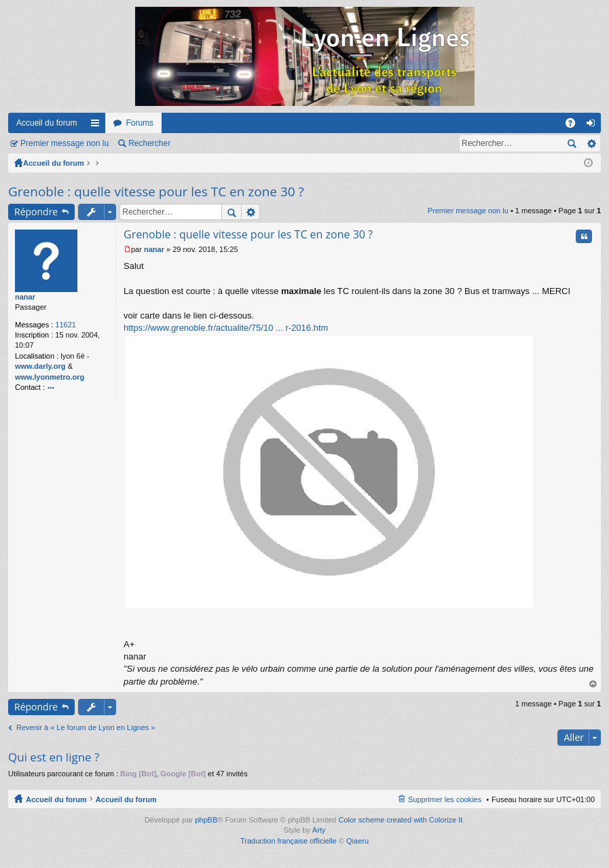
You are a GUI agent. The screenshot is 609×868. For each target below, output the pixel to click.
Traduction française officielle (289, 841)
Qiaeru (357, 841)
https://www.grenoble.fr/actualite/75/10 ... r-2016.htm (226, 328)
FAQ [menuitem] (575, 126)
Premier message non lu (64, 143)
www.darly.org (40, 366)
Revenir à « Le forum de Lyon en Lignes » (86, 727)
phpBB (206, 820)
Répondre (36, 212)
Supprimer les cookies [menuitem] (445, 799)
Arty (319, 830)
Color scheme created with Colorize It (401, 820)
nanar (25, 297)
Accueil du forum (47, 123)
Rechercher (149, 143)
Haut (593, 684)
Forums (140, 123)
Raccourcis (98, 126)
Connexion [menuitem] (594, 126)
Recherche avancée (591, 143)
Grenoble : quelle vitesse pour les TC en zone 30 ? (156, 192)
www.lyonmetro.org (50, 377)
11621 (66, 325)
